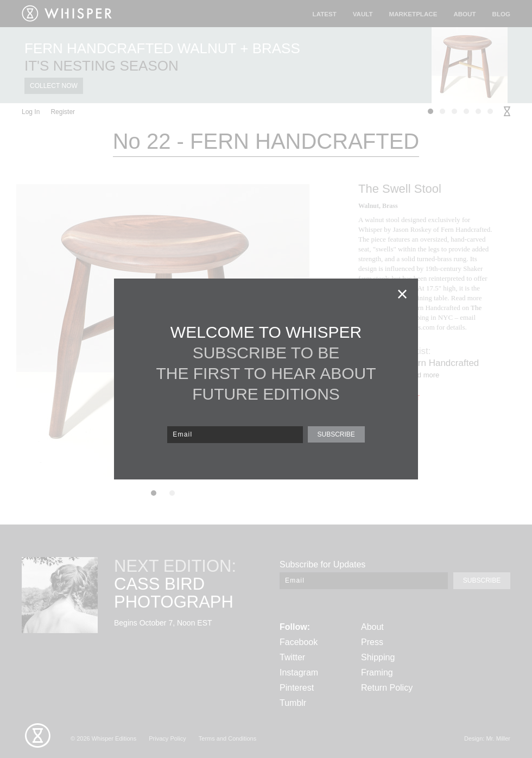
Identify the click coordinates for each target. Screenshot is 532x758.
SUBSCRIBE (336, 434)
